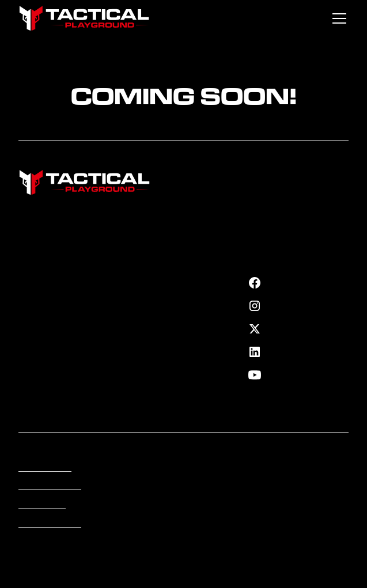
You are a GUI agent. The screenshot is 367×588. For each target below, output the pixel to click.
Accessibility (42, 505)
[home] (84, 18)
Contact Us (40, 336)
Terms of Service (50, 486)
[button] (337, 18)
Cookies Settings (50, 523)
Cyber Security (161, 278)
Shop (28, 318)
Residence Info (161, 290)
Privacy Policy (45, 468)
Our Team (37, 299)
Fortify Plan (40, 280)
